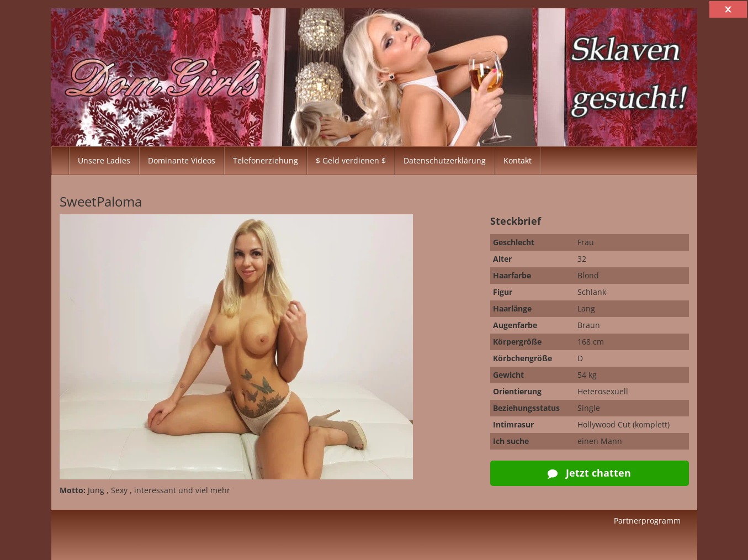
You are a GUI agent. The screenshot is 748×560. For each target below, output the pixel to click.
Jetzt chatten (589, 473)
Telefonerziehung (266, 160)
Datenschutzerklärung (445, 160)
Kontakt (518, 160)
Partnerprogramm (647, 521)
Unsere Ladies (104, 160)
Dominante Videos (182, 160)
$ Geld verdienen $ (351, 160)
